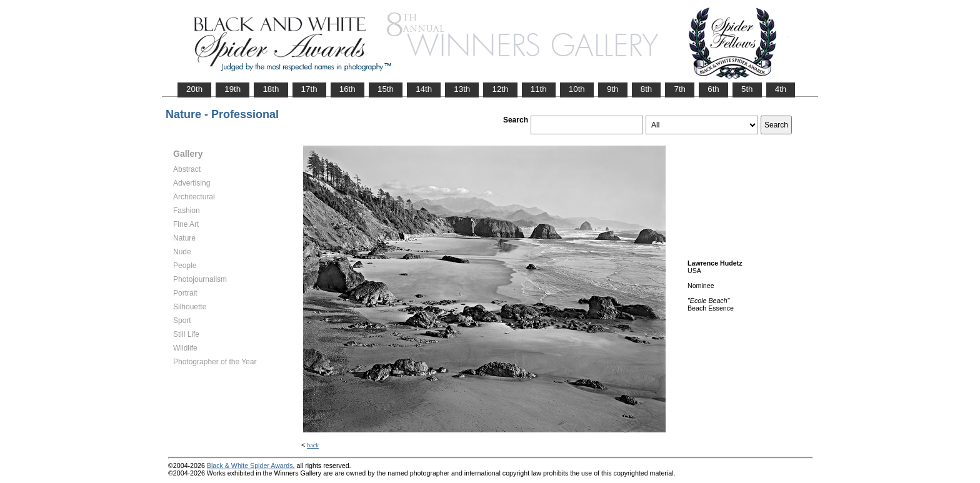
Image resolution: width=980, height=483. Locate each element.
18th (271, 89)
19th (232, 89)
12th (500, 89)
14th (424, 89)
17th (309, 89)
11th (539, 89)
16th (347, 89)
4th (781, 89)
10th (577, 89)
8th (647, 89)
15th (386, 89)
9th (613, 89)
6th (713, 89)
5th (747, 89)
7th (680, 89)
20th (194, 89)
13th (462, 89)
